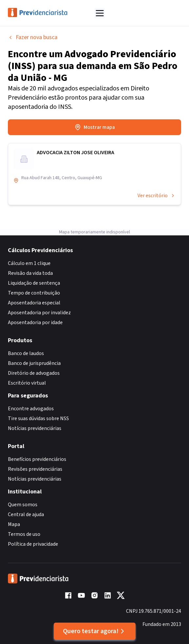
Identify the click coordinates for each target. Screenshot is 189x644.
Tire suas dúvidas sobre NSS (38, 418)
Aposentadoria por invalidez (39, 313)
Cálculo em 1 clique (29, 263)
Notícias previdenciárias (35, 428)
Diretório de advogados (34, 373)
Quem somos (23, 505)
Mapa (14, 524)
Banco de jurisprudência (34, 363)
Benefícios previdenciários (37, 459)
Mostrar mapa (95, 127)
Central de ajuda (26, 514)
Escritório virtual (27, 383)
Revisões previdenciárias (35, 469)
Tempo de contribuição (34, 293)
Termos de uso (24, 534)
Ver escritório (157, 196)
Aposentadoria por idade (35, 322)
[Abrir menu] (100, 13)
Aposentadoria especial (34, 303)
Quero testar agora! (95, 631)
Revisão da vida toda (30, 273)
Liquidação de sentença (34, 283)
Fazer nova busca (33, 37)
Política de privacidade (33, 544)
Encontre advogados (31, 409)
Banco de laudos (26, 353)
